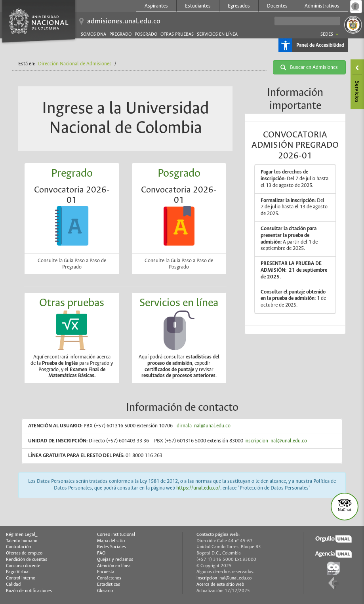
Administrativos (322, 6)
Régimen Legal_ (22, 535)
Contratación (18, 547)
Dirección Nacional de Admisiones (75, 64)
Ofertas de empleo (24, 553)
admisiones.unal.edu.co (124, 21)
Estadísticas (109, 585)
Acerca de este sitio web (220, 585)
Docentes (277, 6)
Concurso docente (23, 566)
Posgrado (146, 34)
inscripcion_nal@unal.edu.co (276, 441)
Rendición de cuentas (27, 560)
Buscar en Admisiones (309, 67)
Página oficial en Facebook (355, 6)
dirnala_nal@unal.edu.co (204, 426)
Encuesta (106, 572)
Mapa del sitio (111, 541)
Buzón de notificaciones (29, 591)
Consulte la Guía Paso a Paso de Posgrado (179, 264)
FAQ (101, 553)
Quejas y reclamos (115, 560)
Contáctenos (109, 578)
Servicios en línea (217, 34)
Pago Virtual (18, 572)
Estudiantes (198, 6)
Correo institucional (116, 535)
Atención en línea (114, 566)
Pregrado (120, 34)
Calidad (13, 585)
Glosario (105, 591)
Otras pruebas (177, 34)
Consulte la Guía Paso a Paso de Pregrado (72, 264)
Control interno (21, 578)
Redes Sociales (111, 547)
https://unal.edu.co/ (198, 488)
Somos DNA (93, 34)
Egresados (239, 6)
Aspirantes (156, 6)
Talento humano (22, 541)
